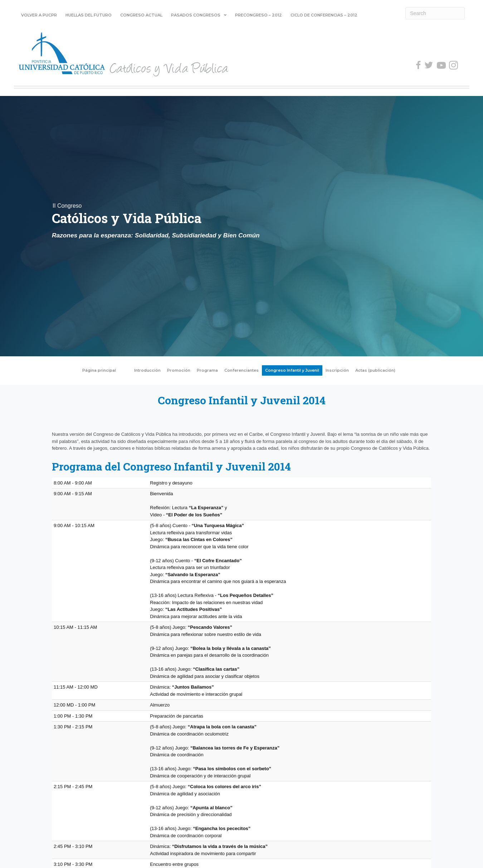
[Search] (435, 13)
